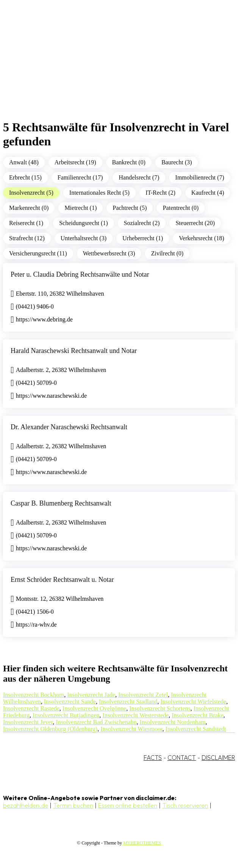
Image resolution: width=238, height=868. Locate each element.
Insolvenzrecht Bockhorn (34, 695)
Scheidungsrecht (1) (83, 223)
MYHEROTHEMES (142, 843)
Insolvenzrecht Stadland (128, 702)
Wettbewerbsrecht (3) (109, 253)
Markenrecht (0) (29, 208)
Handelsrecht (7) (139, 177)
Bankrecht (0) (129, 162)
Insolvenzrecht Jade (91, 695)
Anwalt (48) (24, 162)
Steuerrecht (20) (195, 223)
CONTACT (182, 758)
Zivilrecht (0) (167, 253)
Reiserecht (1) (26, 223)
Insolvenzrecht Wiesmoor (131, 729)
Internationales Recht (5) (99, 193)
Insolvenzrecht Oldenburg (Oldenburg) (50, 729)
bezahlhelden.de (26, 805)
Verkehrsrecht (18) (202, 238)
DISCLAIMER (218, 758)
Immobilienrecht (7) (200, 177)
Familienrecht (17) (80, 177)
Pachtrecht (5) (130, 208)
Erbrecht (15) (25, 177)
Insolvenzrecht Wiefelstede (193, 702)
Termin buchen (73, 805)
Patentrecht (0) (181, 208)
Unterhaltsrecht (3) (84, 238)
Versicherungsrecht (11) (38, 253)
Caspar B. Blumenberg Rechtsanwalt (61, 503)
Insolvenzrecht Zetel (143, 695)
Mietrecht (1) (81, 208)
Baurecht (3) (177, 162)
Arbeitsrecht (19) (75, 162)
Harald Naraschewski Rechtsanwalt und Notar (74, 351)
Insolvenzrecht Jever (28, 722)
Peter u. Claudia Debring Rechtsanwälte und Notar (80, 274)
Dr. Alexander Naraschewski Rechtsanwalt (69, 427)
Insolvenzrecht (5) (31, 193)
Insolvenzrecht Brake (197, 715)
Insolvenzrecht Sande (70, 702)
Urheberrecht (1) (143, 238)
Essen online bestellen (128, 805)
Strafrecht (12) (27, 238)
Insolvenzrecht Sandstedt (196, 729)
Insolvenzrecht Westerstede (135, 715)
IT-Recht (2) (160, 193)
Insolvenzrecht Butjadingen (66, 715)
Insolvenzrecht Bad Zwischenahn (96, 722)
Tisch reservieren (185, 805)
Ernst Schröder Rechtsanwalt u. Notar (62, 580)
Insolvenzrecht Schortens (160, 708)
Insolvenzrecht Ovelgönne (94, 708)
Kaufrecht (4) (208, 193)
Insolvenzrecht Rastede (31, 708)
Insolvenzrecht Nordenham (173, 722)
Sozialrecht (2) (142, 223)
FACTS (153, 758)
